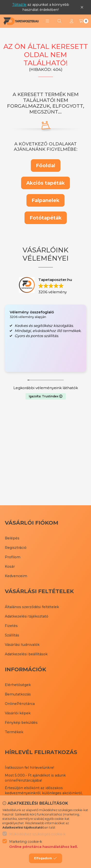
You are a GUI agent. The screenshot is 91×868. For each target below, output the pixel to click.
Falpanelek (45, 200)
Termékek (14, 732)
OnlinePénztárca (20, 704)
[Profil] (72, 21)
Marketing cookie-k (44, 844)
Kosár (10, 566)
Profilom (13, 557)
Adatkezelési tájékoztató (27, 616)
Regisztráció (16, 548)
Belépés (12, 538)
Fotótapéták (46, 218)
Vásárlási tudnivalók (22, 645)
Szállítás (12, 635)
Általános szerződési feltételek (32, 607)
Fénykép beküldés (21, 723)
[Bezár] (82, 7)
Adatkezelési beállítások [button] (26, 654)
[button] (47, 21)
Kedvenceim (16, 576)
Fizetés (11, 626)
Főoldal (46, 166)
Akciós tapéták (45, 183)
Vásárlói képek (18, 713)
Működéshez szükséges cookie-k (37, 834)
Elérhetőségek (18, 685)
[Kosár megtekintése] (84, 21)
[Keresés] (59, 21)
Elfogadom (45, 858)
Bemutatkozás (18, 694)
